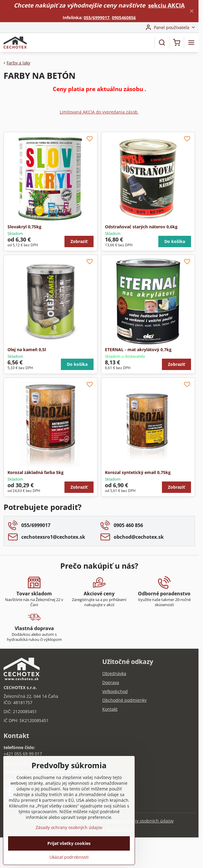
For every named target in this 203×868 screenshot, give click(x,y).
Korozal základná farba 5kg (36, 472)
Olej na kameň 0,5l (27, 350)
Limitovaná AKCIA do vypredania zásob (99, 112)
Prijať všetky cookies (69, 854)
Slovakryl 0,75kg (24, 227)
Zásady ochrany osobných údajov (140, 821)
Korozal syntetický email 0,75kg (138, 472)
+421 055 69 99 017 (23, 754)
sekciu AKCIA (166, 5)
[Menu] (191, 43)
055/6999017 (97, 18)
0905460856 (124, 18)
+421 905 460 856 (21, 763)
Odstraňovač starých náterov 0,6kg (141, 227)
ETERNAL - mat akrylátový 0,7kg (138, 350)
